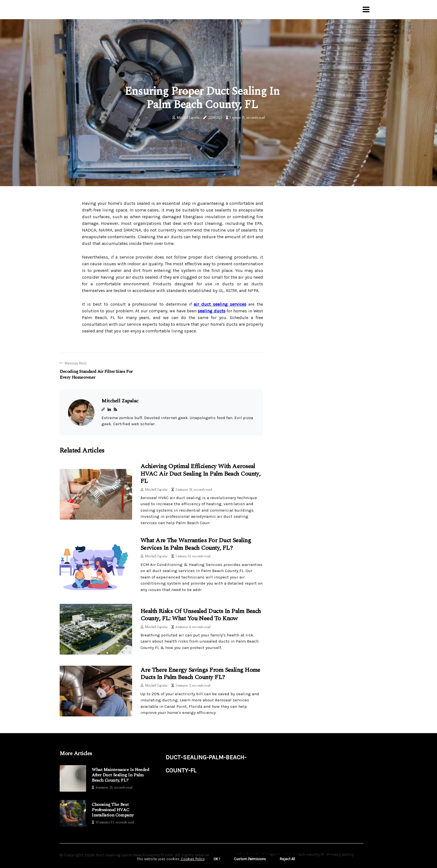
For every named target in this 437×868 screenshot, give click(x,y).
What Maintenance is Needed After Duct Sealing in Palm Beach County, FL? (121, 775)
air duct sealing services (220, 304)
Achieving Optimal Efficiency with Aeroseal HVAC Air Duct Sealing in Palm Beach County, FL (200, 474)
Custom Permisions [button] (250, 859)
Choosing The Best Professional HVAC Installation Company (113, 810)
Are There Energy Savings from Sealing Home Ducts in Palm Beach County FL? (200, 674)
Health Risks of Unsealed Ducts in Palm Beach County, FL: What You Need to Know (201, 615)
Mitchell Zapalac (188, 118)
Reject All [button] (287, 859)
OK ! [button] (217, 859)
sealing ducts (211, 311)
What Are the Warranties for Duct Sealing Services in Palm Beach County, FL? (196, 544)
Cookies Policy (192, 859)
